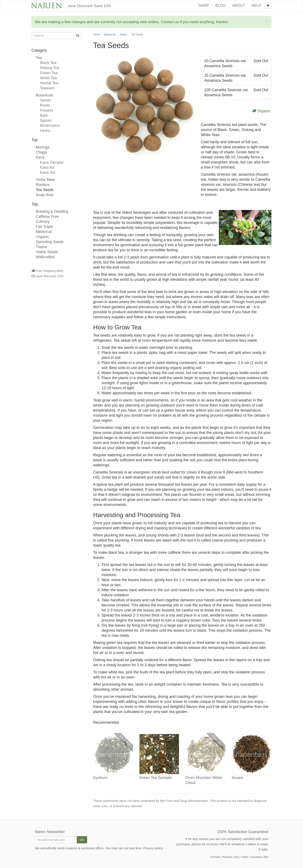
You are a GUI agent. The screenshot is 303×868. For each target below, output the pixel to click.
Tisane (41, 247)
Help (256, 5)
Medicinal (44, 232)
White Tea (48, 78)
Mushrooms (50, 126)
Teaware (47, 88)
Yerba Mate (45, 180)
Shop (204, 5)
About (239, 5)
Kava (40, 157)
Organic (42, 237)
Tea (39, 58)
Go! (82, 840)
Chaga (41, 152)
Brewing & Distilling (52, 211)
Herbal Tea (49, 83)
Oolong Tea (50, 68)
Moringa (43, 147)
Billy (266, 857)
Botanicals (45, 95)
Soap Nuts (45, 195)
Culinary (43, 222)
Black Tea (48, 63)
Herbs (45, 131)
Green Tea (49, 73)
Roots (45, 105)
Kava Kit (47, 167)
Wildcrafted (45, 257)
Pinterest (227, 857)
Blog (221, 5)
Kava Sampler (52, 162)
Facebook (256, 857)
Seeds (45, 100)
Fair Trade (44, 227)
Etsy (236, 857)
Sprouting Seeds (50, 242)
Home (97, 35)
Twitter (245, 857)
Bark (44, 115)
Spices (46, 120)
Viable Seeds (47, 252)
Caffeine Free (47, 217)
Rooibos (43, 185)
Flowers (47, 110)
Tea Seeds (45, 190)
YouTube (215, 857)
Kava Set (48, 173)
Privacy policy (153, 848)
